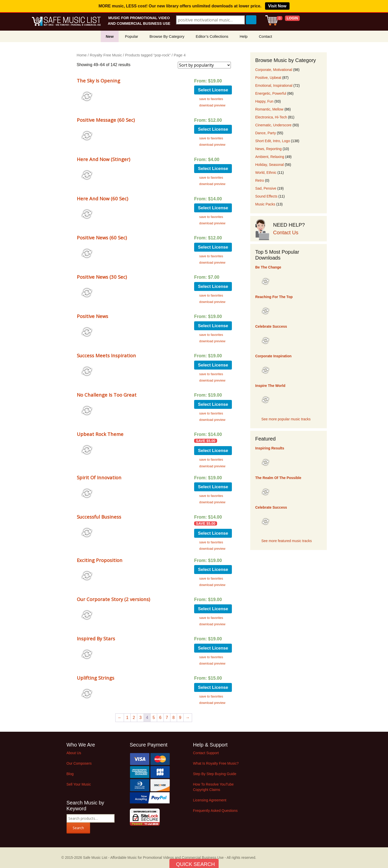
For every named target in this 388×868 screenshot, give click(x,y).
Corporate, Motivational (274, 70)
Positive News (92, 316)
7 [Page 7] (167, 718)
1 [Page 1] (127, 718)
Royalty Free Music (106, 55)
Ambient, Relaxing (270, 157)
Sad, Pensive (266, 188)
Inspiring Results (270, 448)
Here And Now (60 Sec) (102, 198)
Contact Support (206, 753)
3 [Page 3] (140, 718)
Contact (266, 36)
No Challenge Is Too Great (107, 395)
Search (78, 828)
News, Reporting (269, 149)
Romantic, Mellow (269, 109)
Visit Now (277, 6)
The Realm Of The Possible (278, 478)
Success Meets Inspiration (106, 355)
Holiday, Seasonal (270, 165)
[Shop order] (204, 65)
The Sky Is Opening (98, 81)
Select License (213, 90)
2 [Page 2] (134, 718)
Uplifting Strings (96, 678)
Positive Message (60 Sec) (106, 120)
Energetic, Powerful (271, 93)
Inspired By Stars (96, 638)
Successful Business (99, 517)
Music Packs (265, 204)
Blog (70, 774)
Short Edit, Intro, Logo (273, 141)
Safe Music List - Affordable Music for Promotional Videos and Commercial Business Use (153, 858)
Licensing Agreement (210, 800)
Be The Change (268, 267)
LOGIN (292, 18)
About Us (74, 753)
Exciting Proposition (100, 560)
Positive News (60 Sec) (102, 237)
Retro (260, 180)
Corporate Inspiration (273, 356)
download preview (212, 105)
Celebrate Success (271, 326)
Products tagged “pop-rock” (148, 55)
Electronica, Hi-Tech (271, 117)
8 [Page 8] (174, 718)
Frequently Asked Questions (215, 811)
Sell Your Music (79, 784)
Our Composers (79, 763)
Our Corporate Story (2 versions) (113, 599)
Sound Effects (266, 196)
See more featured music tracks (287, 541)
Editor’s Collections (212, 36)
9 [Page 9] (180, 718)
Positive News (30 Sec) (102, 277)
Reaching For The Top (274, 297)
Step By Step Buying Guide (215, 774)
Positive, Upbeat (268, 78)
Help (243, 36)
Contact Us (286, 233)
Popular (132, 36)
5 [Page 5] (154, 718)
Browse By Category (167, 36)
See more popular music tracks (286, 419)
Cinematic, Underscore (273, 125)
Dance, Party (266, 133)
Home (82, 55)
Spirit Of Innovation (99, 477)
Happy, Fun (264, 101)
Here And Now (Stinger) (103, 159)
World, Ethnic (266, 173)
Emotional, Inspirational (274, 85)
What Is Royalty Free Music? (216, 763)
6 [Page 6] (160, 718)
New (110, 36)
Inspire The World (270, 386)
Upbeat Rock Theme (100, 434)
